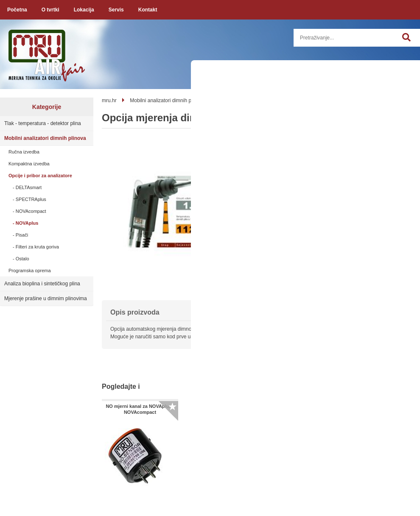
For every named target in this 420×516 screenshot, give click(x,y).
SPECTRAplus (31, 199)
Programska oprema (30, 271)
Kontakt (148, 10)
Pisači (22, 235)
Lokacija (84, 10)
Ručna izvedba (24, 152)
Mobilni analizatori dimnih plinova (45, 138)
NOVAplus (27, 223)
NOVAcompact (31, 211)
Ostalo (22, 259)
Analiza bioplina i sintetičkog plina (42, 284)
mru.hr (109, 100)
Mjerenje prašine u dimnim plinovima (46, 298)
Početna (17, 10)
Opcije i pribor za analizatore (40, 176)
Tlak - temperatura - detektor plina (43, 123)
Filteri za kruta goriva (37, 247)
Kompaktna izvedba (29, 164)
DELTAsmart (29, 187)
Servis (116, 10)
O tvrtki (50, 10)
